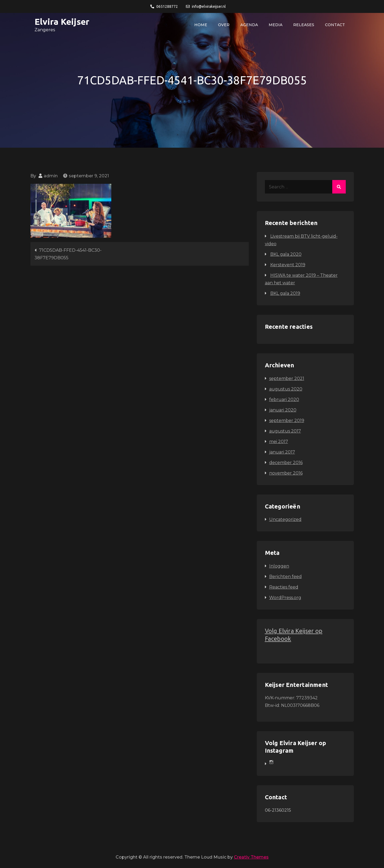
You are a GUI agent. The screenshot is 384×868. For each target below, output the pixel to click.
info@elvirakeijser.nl (206, 6)
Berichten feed (286, 577)
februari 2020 (284, 400)
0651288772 (164, 6)
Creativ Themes (251, 857)
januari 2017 (282, 452)
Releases (304, 25)
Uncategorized (285, 519)
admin (51, 176)
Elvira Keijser (62, 22)
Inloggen (279, 566)
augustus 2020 (286, 389)
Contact (335, 25)
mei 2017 (279, 442)
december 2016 (286, 463)
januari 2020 (283, 410)
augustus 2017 (285, 431)
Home (201, 25)
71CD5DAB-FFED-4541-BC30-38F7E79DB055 (68, 254)
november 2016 (286, 473)
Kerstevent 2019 (288, 265)
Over (224, 25)
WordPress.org (285, 598)
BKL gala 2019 (285, 293)
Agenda (249, 25)
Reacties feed (284, 587)
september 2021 (287, 378)
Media (276, 25)
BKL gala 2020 (286, 254)
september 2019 (287, 421)
